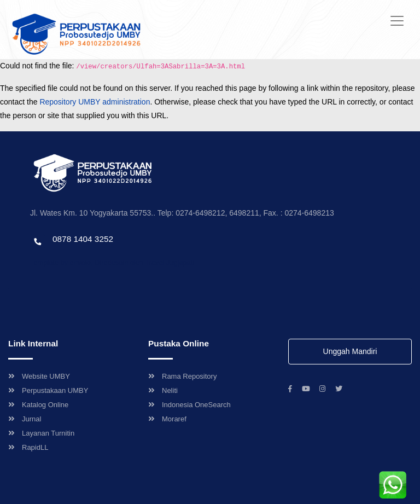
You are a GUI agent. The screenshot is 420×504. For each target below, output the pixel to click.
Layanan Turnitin (41, 433)
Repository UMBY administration (95, 102)
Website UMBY (39, 376)
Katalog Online (38, 405)
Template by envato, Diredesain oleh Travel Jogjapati (112, 262)
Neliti (163, 390)
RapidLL (28, 447)
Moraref (167, 419)
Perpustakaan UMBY (48, 390)
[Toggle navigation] (397, 21)
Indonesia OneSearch (189, 405)
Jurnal (25, 419)
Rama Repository (182, 376)
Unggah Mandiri (350, 351)
